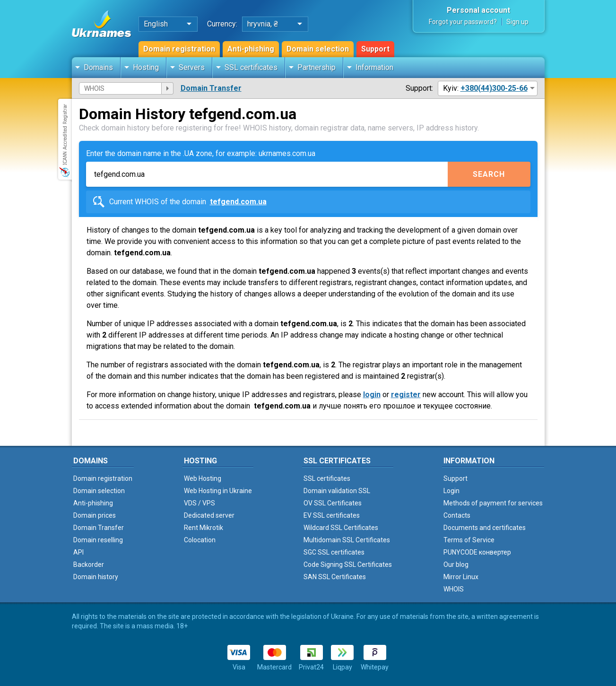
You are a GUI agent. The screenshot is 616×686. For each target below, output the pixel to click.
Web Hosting (203, 478)
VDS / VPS (200, 503)
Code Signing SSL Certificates (348, 564)
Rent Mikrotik (204, 528)
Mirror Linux (461, 577)
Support (375, 49)
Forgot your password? (463, 22)
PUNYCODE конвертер (477, 552)
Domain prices (95, 515)
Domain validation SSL (337, 491)
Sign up (517, 22)
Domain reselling (98, 540)
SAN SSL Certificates (335, 577)
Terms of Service (469, 540)
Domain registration (179, 49)
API (78, 552)
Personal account (478, 10)
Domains (98, 67)
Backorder (89, 564)
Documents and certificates (485, 528)
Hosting (146, 67)
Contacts (457, 515)
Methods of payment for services (493, 503)
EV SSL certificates (332, 515)
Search (489, 174)
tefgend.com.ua (238, 202)
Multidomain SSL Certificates (347, 540)
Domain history (96, 577)
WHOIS (454, 589)
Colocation (200, 540)
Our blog (456, 564)
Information (374, 67)
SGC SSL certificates (334, 552)
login (372, 395)
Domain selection (318, 49)
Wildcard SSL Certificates (341, 528)
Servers (192, 67)
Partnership (317, 67)
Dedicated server (209, 515)
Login (451, 491)
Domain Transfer (211, 88)
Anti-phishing (251, 49)
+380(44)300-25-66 (494, 88)
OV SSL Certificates (333, 503)
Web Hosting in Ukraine (218, 491)
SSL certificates (251, 67)
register (406, 395)
